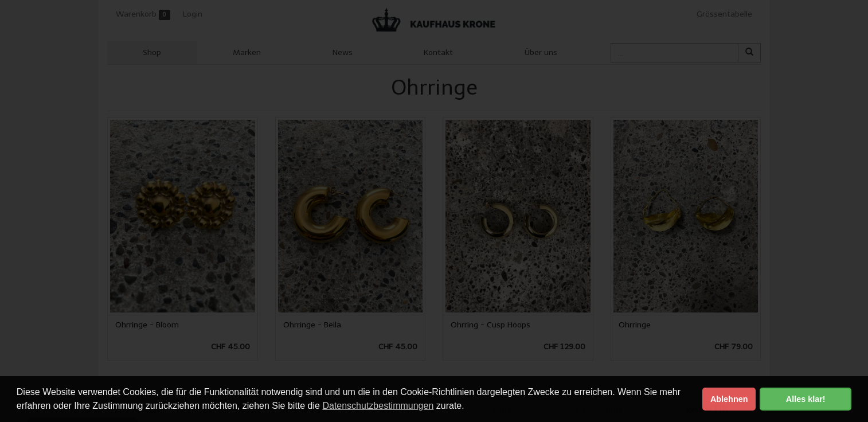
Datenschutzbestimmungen (378, 406)
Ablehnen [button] (729, 399)
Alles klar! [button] (806, 399)
